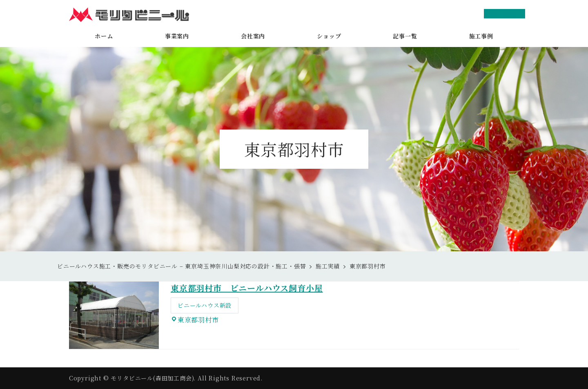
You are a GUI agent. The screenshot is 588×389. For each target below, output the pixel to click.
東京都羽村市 (198, 320)
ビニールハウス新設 (205, 305)
